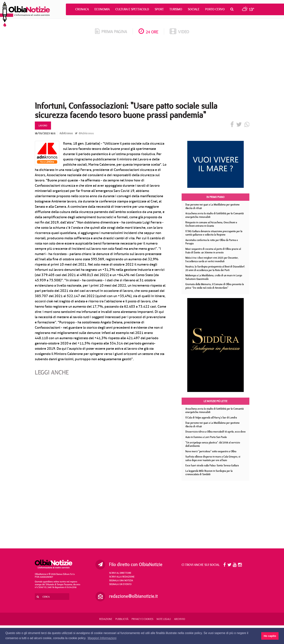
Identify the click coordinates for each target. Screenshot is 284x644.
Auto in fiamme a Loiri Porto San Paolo (206, 437)
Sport (159, 9)
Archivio (180, 619)
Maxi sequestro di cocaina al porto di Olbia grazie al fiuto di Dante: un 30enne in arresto (213, 251)
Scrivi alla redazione (122, 577)
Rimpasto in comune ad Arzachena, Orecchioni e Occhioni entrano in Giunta (211, 224)
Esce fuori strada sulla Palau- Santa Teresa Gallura (212, 465)
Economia (102, 9)
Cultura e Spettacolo (132, 9)
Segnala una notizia (121, 580)
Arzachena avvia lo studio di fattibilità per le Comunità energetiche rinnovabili (215, 215)
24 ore (148, 32)
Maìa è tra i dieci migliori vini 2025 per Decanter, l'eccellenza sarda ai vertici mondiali (212, 259)
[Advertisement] (142, 69)
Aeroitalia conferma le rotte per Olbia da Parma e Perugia (212, 242)
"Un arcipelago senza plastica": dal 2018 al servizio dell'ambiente (213, 444)
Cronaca (82, 9)
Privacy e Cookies (142, 619)
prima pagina (111, 31)
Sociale (194, 9)
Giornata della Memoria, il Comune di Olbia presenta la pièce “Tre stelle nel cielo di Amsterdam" (215, 286)
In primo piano (215, 197)
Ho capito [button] (270, 636)
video (179, 32)
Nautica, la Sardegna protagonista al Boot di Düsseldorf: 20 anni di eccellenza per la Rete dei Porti (215, 268)
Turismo (176, 9)
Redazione (106, 619)
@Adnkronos (84, 133)
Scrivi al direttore (120, 573)
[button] (233, 9)
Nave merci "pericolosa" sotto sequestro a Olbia (211, 451)
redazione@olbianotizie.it (133, 596)
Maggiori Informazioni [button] (102, 638)
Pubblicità (122, 619)
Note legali (164, 619)
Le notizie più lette (215, 401)
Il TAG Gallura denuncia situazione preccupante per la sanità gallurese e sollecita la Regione (214, 233)
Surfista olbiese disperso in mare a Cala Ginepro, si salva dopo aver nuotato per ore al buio (213, 458)
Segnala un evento (120, 584)
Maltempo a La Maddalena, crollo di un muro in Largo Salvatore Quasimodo (214, 277)
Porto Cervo (215, 9)
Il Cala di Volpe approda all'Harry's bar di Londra (211, 418)
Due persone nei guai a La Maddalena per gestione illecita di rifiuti (212, 206)
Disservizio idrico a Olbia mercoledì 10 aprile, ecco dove (215, 432)
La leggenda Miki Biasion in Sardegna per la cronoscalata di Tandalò (209, 473)
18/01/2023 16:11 (45, 133)
